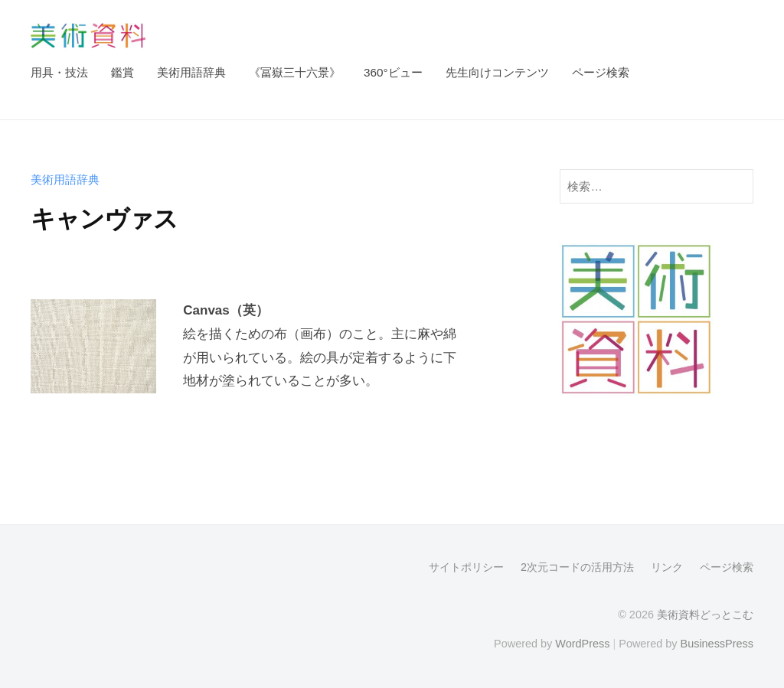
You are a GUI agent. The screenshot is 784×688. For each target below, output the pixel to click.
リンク (667, 567)
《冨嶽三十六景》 (295, 72)
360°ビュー (393, 72)
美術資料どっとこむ (705, 615)
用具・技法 (59, 72)
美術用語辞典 (191, 72)
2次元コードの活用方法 (577, 567)
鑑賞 (122, 72)
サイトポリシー (466, 567)
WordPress (582, 644)
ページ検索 (601, 72)
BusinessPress (717, 644)
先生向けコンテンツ (497, 72)
